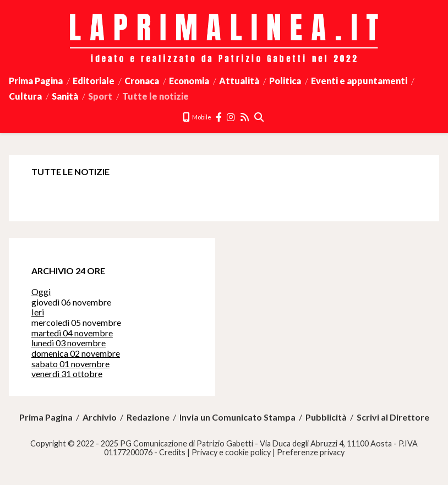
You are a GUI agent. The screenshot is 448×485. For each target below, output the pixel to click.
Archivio (100, 417)
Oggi (41, 291)
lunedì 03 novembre (69, 343)
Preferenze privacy (311, 452)
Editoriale (94, 81)
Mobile (197, 117)
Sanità (65, 96)
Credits (172, 452)
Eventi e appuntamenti (359, 81)
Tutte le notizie (155, 96)
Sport (100, 96)
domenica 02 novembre (76, 353)
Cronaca (142, 81)
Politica (285, 81)
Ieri (38, 312)
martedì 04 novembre (72, 333)
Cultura (25, 96)
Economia (189, 81)
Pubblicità (326, 417)
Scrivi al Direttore (393, 417)
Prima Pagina (36, 81)
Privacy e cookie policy (231, 452)
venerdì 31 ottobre (67, 374)
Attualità (239, 81)
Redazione (148, 417)
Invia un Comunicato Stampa (237, 417)
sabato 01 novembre (70, 364)
